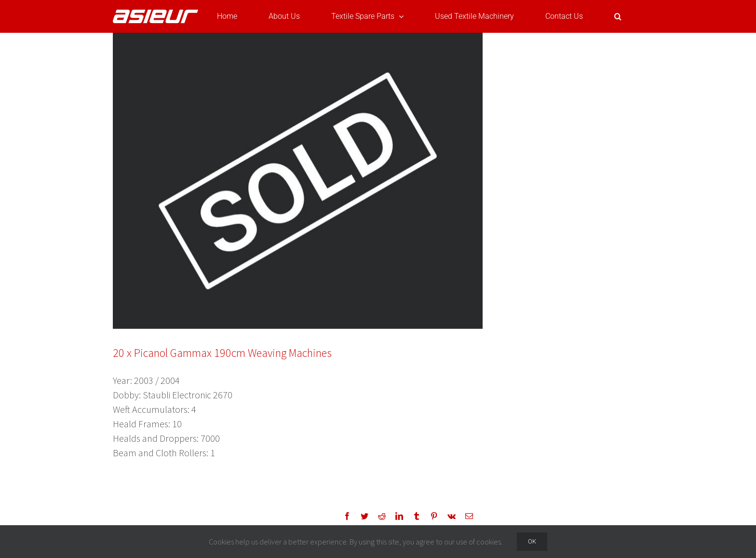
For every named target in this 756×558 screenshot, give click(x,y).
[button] (618, 16)
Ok (532, 541)
